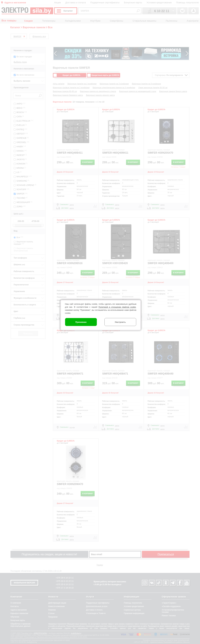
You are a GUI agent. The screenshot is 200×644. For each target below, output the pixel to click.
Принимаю (81, 322)
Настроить (120, 322)
